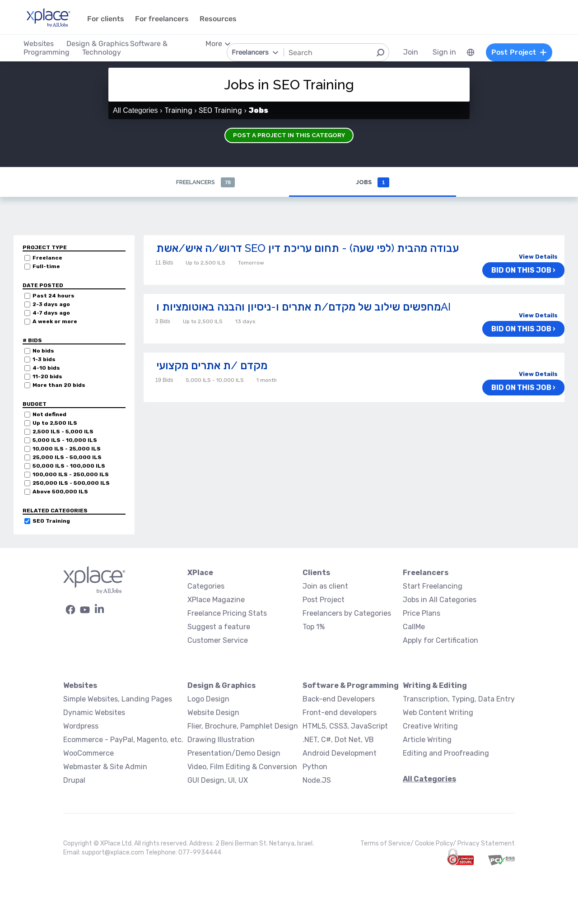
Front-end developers (340, 713)
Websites (80, 686)
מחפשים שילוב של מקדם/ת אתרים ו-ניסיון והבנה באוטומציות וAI (303, 307)
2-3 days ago (51, 305)
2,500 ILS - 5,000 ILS (63, 432)
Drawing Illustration (221, 740)
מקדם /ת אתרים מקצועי (212, 366)
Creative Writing (430, 727)
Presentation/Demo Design (234, 754)
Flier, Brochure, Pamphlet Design (243, 727)
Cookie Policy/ (436, 844)
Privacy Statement (486, 844)
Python (315, 767)
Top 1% (314, 627)
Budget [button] (35, 404)
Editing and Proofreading (446, 754)
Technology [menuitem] (107, 52)
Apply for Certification (440, 641)
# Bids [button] (32, 341)
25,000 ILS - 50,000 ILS (67, 458)
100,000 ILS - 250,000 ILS (71, 475)
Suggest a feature (219, 627)
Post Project (324, 600)
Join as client (325, 587)
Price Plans (422, 614)
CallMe (414, 627)
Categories (206, 587)
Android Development (340, 754)
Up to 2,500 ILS (55, 423)
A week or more (55, 322)
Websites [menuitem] (44, 44)
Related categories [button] (55, 511)
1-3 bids (44, 360)
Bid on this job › (527, 271)
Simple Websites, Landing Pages (118, 699)
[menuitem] (466, 52)
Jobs (372, 183)
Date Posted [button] (43, 286)
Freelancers (205, 183)
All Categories (135, 110)
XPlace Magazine (216, 600)
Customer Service (218, 641)
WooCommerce (89, 754)
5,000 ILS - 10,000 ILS (65, 441)
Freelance (47, 258)
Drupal (74, 781)
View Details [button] (538, 257)
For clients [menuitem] (111, 19)
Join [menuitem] (406, 52)
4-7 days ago (51, 313)
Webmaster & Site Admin (105, 767)
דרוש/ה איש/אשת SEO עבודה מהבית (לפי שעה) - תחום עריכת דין (308, 248)
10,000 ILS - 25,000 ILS (67, 449)
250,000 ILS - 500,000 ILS (71, 483)
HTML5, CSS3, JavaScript (345, 727)
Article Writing (427, 740)
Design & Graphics (221, 686)
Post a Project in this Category (289, 133)
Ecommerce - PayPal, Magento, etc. (123, 740)
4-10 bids (46, 368)
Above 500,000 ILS (60, 492)
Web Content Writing (438, 713)
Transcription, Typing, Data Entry (459, 699)
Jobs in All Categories (440, 600)
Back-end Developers (339, 699)
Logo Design (208, 699)
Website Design (213, 713)
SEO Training (51, 521)
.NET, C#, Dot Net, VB (338, 740)
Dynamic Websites (94, 713)
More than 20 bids (59, 385)
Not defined (49, 415)
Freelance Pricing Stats (227, 614)
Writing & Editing (435, 686)
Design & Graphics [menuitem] (103, 44)
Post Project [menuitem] (514, 52)
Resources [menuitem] (223, 19)
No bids (43, 351)
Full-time (46, 267)
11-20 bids (47, 377)
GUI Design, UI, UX (218, 781)
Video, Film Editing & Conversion (242, 767)
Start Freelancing (433, 587)
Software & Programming (351, 686)
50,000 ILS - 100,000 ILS (69, 466)
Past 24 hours (54, 296)
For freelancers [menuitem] (167, 19)
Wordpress (81, 727)
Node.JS (317, 781)
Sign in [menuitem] (439, 52)
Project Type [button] (45, 248)
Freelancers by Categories (347, 614)
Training (178, 110)
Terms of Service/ (388, 844)
